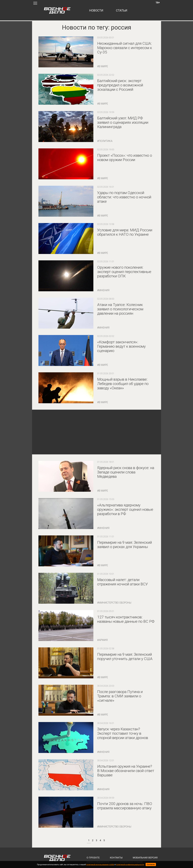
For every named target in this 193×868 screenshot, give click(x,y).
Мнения (104, 290)
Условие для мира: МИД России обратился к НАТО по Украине (125, 232)
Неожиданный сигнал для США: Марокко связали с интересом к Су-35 (125, 48)
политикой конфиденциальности (130, 865)
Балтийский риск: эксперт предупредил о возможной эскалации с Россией (120, 85)
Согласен (151, 864)
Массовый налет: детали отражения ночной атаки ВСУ (123, 582)
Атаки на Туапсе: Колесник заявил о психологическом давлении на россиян (120, 309)
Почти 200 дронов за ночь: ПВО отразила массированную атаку (125, 806)
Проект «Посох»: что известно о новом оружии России (125, 158)
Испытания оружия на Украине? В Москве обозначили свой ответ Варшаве (126, 771)
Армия (103, 640)
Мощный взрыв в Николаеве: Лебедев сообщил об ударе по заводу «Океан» (123, 384)
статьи (122, 10)
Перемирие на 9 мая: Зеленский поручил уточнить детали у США (125, 657)
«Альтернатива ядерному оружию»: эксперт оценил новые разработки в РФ (125, 509)
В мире (103, 66)
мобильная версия (145, 858)
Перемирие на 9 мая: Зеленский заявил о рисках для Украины (125, 545)
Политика (106, 141)
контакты (116, 858)
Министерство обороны (115, 603)
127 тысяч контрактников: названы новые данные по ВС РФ (126, 619)
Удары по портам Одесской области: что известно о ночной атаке (124, 197)
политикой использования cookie (100, 865)
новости (96, 10)
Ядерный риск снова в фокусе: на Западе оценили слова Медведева (126, 472)
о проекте (93, 858)
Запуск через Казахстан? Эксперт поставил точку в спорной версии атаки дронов (123, 733)
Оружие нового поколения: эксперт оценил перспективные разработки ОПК (124, 272)
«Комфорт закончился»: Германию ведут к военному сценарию (121, 346)
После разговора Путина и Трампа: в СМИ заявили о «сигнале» (120, 696)
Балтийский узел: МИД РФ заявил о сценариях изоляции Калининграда (123, 122)
